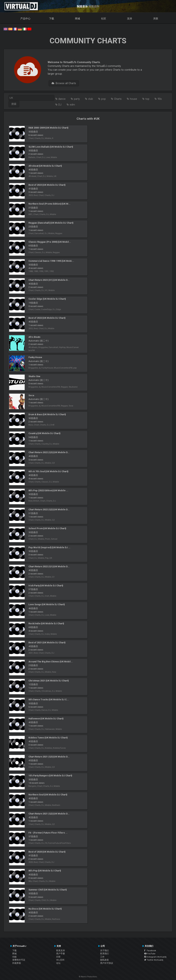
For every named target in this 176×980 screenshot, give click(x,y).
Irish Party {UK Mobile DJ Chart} (46, 586)
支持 (130, 19)
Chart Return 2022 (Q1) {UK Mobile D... (49, 566)
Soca (31, 395)
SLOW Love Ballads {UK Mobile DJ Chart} (51, 147)
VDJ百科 (60, 960)
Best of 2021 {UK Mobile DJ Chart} (47, 643)
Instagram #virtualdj (155, 957)
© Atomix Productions (88, 977)
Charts (118, 99)
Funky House (35, 357)
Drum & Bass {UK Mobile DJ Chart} (47, 414)
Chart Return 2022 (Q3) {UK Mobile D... (49, 452)
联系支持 (61, 951)
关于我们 (104, 951)
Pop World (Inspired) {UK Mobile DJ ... (49, 547)
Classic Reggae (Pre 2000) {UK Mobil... (50, 242)
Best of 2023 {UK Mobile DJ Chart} (47, 185)
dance (62, 99)
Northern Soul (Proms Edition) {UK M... (49, 204)
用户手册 (61, 954)
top (147, 99)
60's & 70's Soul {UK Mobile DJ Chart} (48, 471)
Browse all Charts (64, 83)
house (133, 99)
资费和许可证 (19, 960)
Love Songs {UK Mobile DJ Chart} (47, 604)
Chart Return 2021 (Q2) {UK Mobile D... (49, 814)
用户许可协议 (107, 963)
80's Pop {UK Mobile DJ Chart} (45, 871)
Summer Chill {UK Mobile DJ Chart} (48, 890)
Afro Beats (34, 337)
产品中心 (25, 19)
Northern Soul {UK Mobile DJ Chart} (48, 795)
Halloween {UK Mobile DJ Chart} (46, 719)
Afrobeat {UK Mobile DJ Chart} (45, 166)
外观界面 (17, 963)
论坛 (58, 963)
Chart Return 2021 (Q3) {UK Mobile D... (49, 757)
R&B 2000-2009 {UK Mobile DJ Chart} (48, 128)
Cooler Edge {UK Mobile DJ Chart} (47, 299)
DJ (60, 105)
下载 (52, 19)
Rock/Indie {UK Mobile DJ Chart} (46, 623)
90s (160, 99)
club (91, 99)
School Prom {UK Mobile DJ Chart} (47, 528)
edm (72, 105)
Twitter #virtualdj (154, 960)
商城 (77, 19)
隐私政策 (104, 960)
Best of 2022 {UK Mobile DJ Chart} (47, 318)
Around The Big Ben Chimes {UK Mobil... (51, 662)
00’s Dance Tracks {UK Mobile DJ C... (49, 699)
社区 (104, 19)
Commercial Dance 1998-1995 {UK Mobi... (51, 261)
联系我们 (104, 954)
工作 (102, 957)
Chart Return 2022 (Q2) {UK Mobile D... (49, 510)
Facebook (150, 951)
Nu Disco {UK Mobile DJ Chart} (45, 909)
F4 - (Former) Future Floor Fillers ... (48, 833)
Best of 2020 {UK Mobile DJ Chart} (47, 852)
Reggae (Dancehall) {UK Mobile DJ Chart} (51, 223)
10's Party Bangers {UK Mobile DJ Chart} (50, 776)
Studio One (34, 376)
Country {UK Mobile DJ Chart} (44, 433)
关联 (156, 19)
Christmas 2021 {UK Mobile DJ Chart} (49, 681)
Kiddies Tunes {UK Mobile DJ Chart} (48, 738)
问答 (58, 957)
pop (103, 99)
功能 (14, 957)
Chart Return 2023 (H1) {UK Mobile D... (49, 280)
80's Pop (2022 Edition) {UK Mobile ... (48, 490)
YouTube (150, 954)
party (77, 99)
